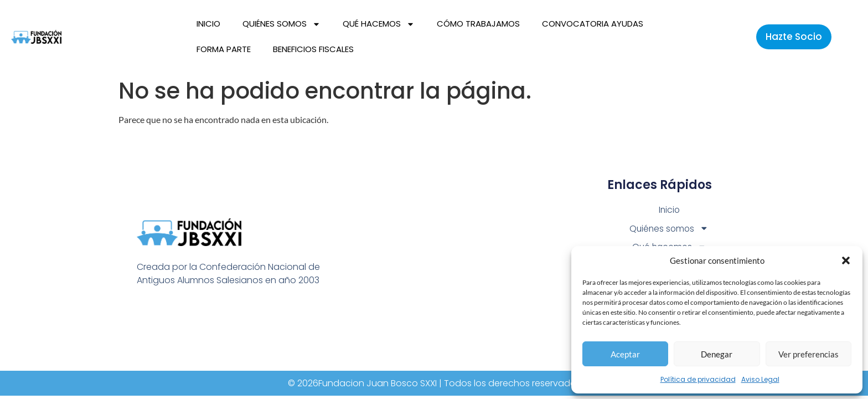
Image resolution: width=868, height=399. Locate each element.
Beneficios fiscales (313, 49)
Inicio (208, 24)
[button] (846, 260)
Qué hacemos (379, 24)
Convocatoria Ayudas (593, 24)
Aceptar (625, 354)
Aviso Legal (760, 379)
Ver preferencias (808, 354)
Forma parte (224, 49)
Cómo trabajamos (478, 24)
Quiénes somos (281, 24)
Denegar (717, 354)
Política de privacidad (698, 379)
